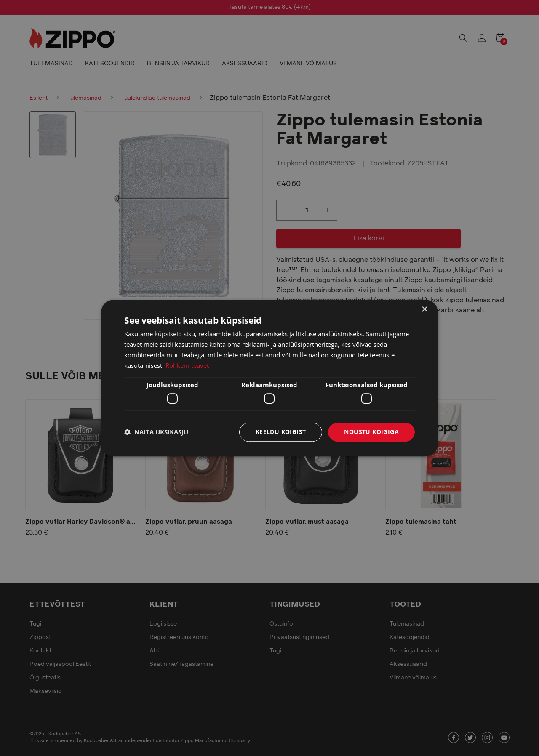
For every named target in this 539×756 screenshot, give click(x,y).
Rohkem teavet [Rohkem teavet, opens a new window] (187, 365)
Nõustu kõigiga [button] (371, 432)
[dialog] (269, 378)
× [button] (424, 310)
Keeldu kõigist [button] (281, 432)
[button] (156, 432)
